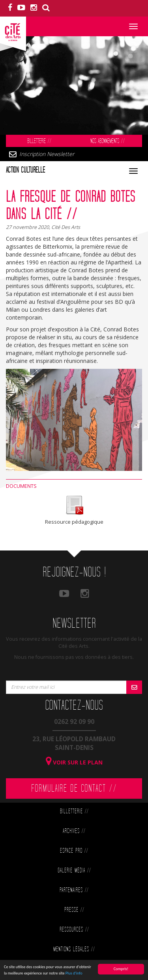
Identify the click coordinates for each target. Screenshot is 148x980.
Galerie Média (74, 871)
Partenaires (74, 890)
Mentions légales (74, 949)
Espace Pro (74, 851)
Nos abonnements (108, 141)
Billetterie (39, 141)
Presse (74, 910)
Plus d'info (74, 973)
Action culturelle (25, 170)
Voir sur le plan (74, 762)
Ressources (74, 930)
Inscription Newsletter (47, 154)
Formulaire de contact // (74, 788)
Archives (74, 831)
